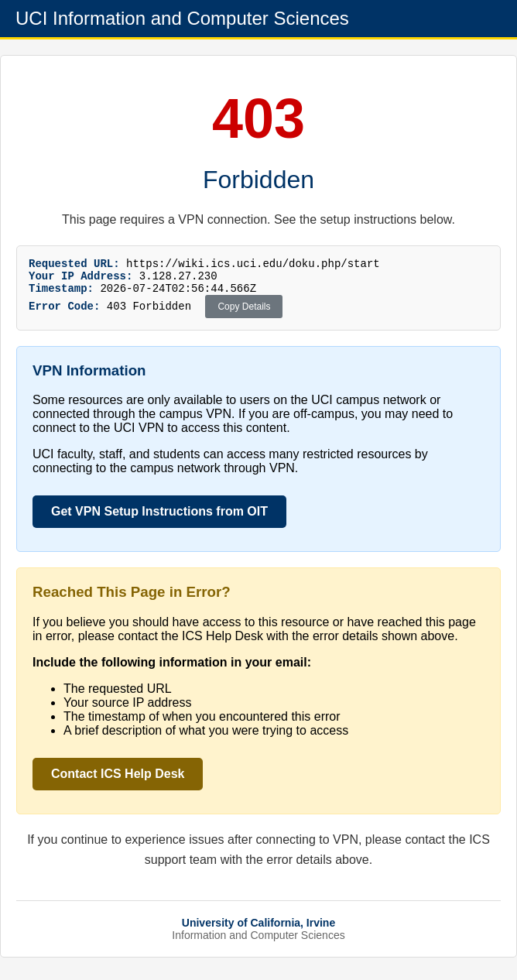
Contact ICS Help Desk (118, 781)
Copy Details (244, 314)
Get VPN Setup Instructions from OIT (159, 518)
